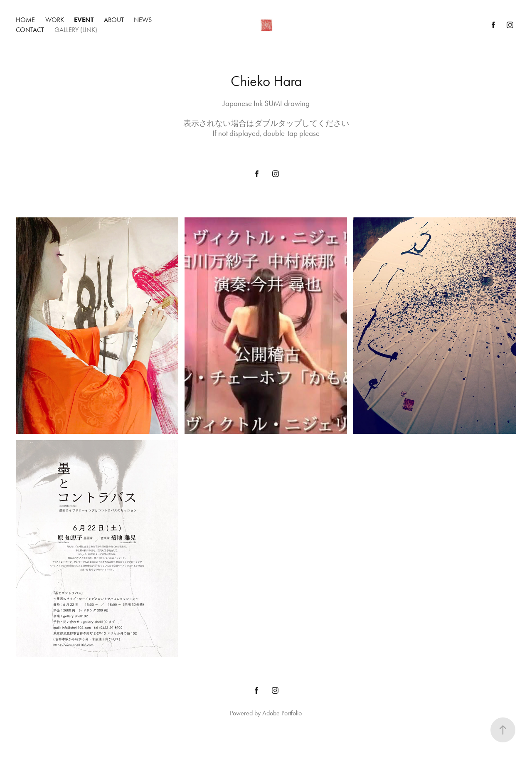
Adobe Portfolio (282, 713)
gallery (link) (76, 30)
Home (25, 20)
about (114, 20)
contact (30, 30)
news (143, 20)
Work (55, 20)
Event (84, 20)
